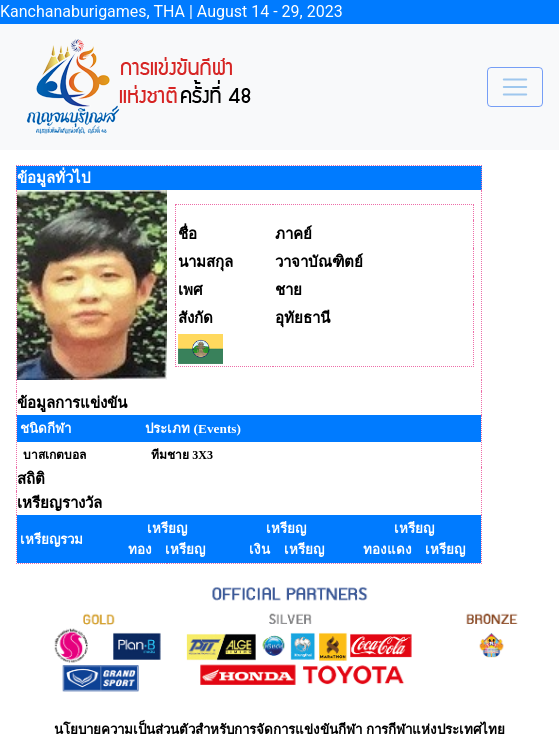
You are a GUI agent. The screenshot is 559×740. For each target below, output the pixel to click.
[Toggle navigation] (515, 87)
